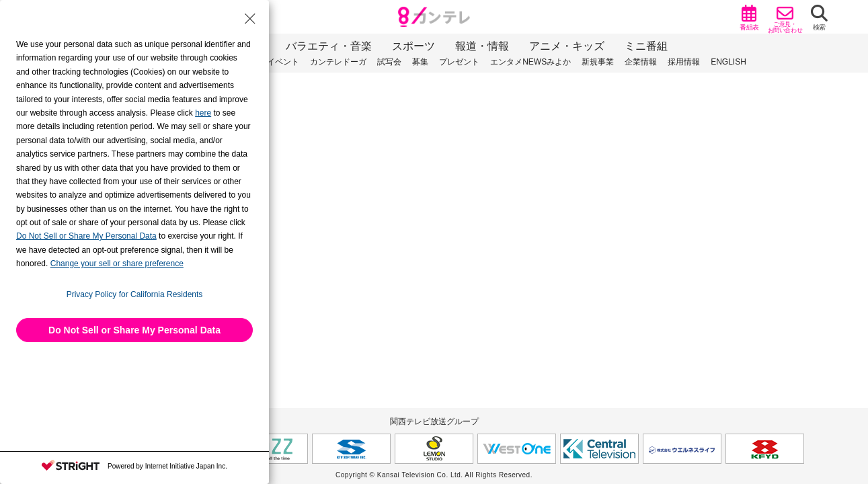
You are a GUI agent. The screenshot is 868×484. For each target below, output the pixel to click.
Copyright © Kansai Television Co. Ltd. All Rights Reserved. (434, 475)
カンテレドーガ (338, 62)
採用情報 (684, 62)
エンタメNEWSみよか (530, 62)
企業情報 (641, 62)
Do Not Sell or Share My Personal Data (134, 330)
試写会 (389, 62)
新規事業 (598, 62)
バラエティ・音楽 (329, 46)
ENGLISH (728, 62)
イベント (283, 62)
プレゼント (459, 62)
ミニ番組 (646, 46)
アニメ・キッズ (567, 46)
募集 (420, 62)
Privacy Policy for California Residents (135, 294)
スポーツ (413, 46)
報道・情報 (482, 46)
